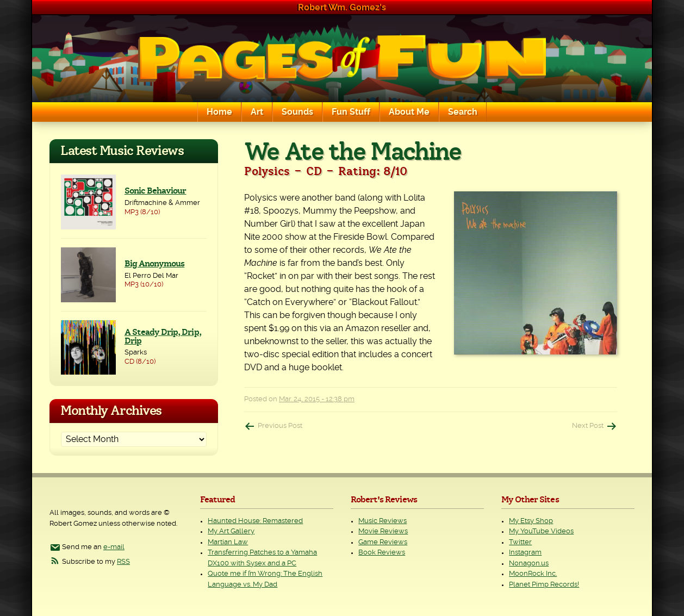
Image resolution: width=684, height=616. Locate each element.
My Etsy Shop (531, 521)
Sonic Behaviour (156, 191)
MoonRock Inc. (533, 574)
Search (463, 112)
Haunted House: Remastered (255, 521)
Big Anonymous (155, 264)
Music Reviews (383, 521)
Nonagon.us (529, 564)
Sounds (297, 112)
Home (219, 112)
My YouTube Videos (541, 531)
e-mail (114, 547)
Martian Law (228, 542)
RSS (123, 562)
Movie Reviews (383, 531)
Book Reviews (382, 553)
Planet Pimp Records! (544, 585)
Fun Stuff (351, 112)
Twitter (520, 542)
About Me (409, 112)
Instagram (525, 553)
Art (257, 112)
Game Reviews (383, 542)
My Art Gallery (231, 531)
